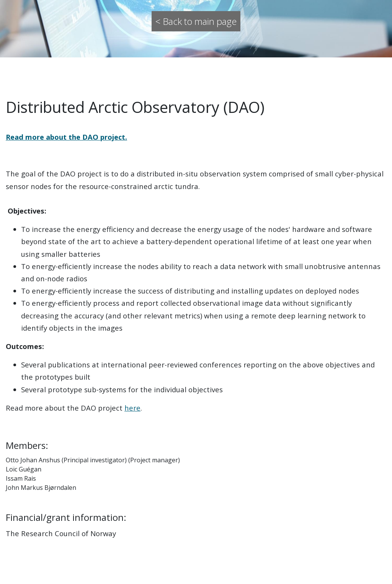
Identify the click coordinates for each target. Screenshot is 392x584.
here (132, 408)
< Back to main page (196, 21)
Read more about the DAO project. (66, 137)
